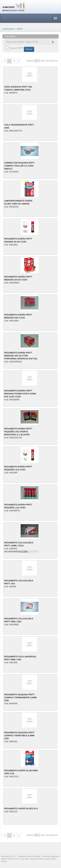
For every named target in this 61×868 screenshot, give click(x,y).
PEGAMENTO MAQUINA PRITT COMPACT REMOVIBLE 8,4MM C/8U (19, 736)
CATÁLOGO (8, 29)
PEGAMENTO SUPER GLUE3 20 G (21, 809)
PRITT (20, 29)
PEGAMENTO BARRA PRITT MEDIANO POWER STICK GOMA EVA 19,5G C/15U (20, 394)
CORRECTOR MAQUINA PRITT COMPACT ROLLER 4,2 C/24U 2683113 (19, 166)
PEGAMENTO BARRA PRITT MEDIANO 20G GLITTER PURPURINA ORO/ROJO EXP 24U (21, 356)
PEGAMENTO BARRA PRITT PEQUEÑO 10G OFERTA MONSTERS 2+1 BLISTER (18, 432)
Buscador (10, 36)
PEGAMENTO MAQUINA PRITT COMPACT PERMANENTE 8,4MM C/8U (20, 698)
